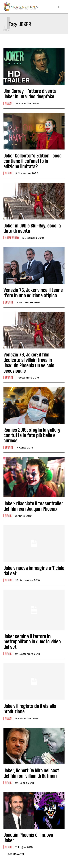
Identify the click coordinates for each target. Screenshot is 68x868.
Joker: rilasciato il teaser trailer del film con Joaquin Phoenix (33, 506)
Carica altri (16, 854)
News (8, 103)
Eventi (9, 302)
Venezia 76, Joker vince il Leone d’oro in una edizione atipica (33, 293)
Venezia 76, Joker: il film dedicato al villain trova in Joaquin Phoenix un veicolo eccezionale (29, 363)
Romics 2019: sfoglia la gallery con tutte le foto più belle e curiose (32, 435)
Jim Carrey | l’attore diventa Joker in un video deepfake (30, 94)
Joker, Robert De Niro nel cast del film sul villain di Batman (31, 773)
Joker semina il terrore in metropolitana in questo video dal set (32, 642)
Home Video (12, 238)
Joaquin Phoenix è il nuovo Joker (28, 838)
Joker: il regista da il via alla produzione (30, 709)
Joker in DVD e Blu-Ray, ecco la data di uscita (32, 228)
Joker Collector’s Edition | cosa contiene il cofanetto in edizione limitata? (33, 161)
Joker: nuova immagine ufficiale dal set (34, 571)
